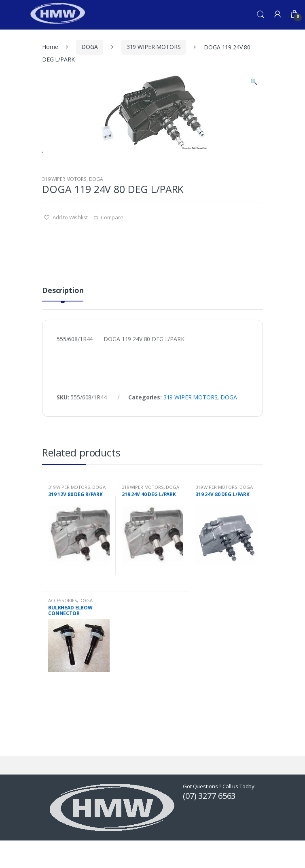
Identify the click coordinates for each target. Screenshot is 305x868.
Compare (112, 249)
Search (261, 15)
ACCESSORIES (62, 632)
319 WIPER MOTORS (154, 47)
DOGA (89, 47)
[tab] (63, 325)
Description (63, 322)
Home (50, 47)
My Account (277, 15)
